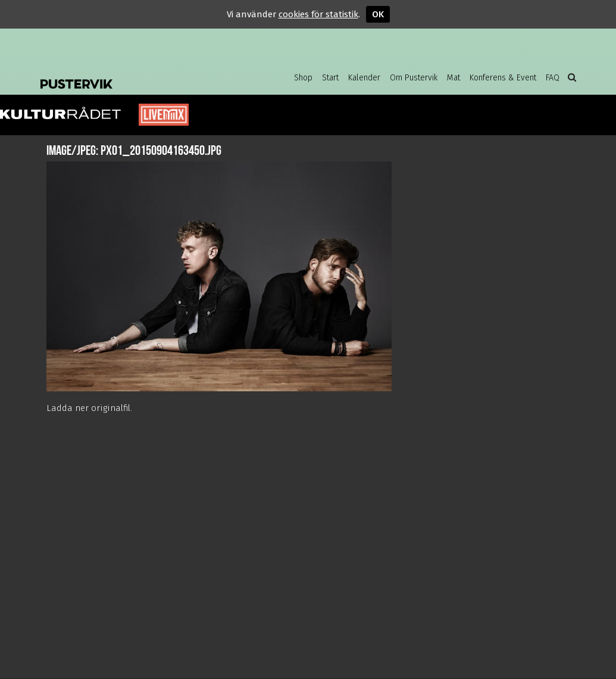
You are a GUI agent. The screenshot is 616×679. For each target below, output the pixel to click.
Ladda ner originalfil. (89, 408)
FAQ (553, 78)
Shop (303, 78)
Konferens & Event (503, 78)
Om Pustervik (414, 78)
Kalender (364, 78)
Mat (454, 78)
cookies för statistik (318, 14)
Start (330, 78)
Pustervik (136, 74)
